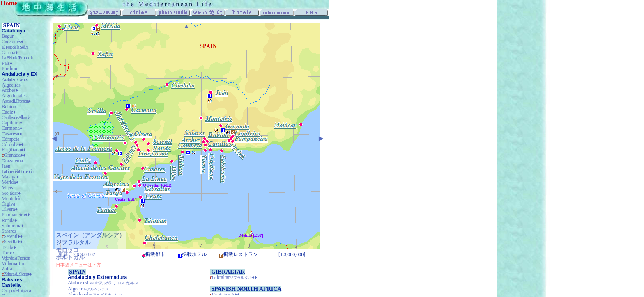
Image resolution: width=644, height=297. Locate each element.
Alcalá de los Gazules (103, 283)
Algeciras (88, 289)
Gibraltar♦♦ (235, 277)
